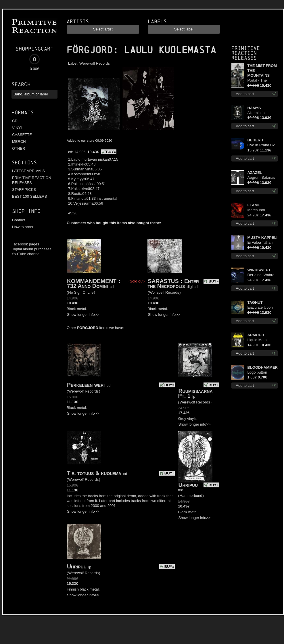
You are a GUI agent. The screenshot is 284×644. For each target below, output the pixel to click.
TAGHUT (255, 302)
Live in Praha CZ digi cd (261, 145)
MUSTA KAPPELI (262, 238)
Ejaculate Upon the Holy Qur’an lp (262, 308)
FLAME (254, 205)
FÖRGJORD (90, 50)
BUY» (111, 152)
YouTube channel (26, 254)
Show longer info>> (83, 315)
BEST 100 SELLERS (29, 196)
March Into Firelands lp (257, 210)
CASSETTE (22, 135)
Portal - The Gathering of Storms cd (258, 81)
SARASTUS (163, 281)
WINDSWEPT (259, 270)
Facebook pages (25, 244)
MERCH (19, 142)
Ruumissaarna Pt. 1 (195, 393)
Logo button (257, 372)
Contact (19, 220)
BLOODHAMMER (262, 367)
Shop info (26, 211)
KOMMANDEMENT (92, 281)
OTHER (19, 148)
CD (15, 121)
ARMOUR (256, 335)
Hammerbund (191, 496)
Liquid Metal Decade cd (257, 340)
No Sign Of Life (81, 292)
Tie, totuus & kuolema (94, 473)
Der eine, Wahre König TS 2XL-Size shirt (261, 275)
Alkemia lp (256, 113)
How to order (23, 227)
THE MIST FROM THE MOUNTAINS (262, 71)
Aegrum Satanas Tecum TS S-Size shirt (262, 178)
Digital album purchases (31, 249)
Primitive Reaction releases (246, 53)
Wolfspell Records (164, 292)
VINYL (18, 128)
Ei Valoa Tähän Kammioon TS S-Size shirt (261, 243)
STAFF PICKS (24, 190)
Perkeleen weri (86, 385)
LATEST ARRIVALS (28, 171)
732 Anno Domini (87, 286)
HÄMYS (254, 108)
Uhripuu (188, 485)
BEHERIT (255, 140)
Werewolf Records (95, 63)
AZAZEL (255, 173)
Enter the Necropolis (173, 283)
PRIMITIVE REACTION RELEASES (32, 180)
